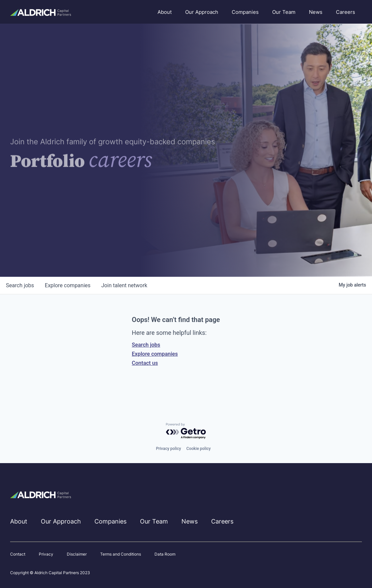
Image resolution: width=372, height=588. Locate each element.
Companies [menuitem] (245, 12)
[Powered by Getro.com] (186, 431)
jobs (20, 285)
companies (68, 285)
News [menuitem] (316, 12)
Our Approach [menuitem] (202, 12)
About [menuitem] (165, 12)
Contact (18, 554)
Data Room (165, 554)
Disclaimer (77, 554)
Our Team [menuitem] (284, 12)
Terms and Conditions (121, 554)
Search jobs (146, 345)
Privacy (46, 554)
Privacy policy (168, 449)
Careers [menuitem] (346, 12)
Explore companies (155, 354)
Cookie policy (199, 449)
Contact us (145, 363)
